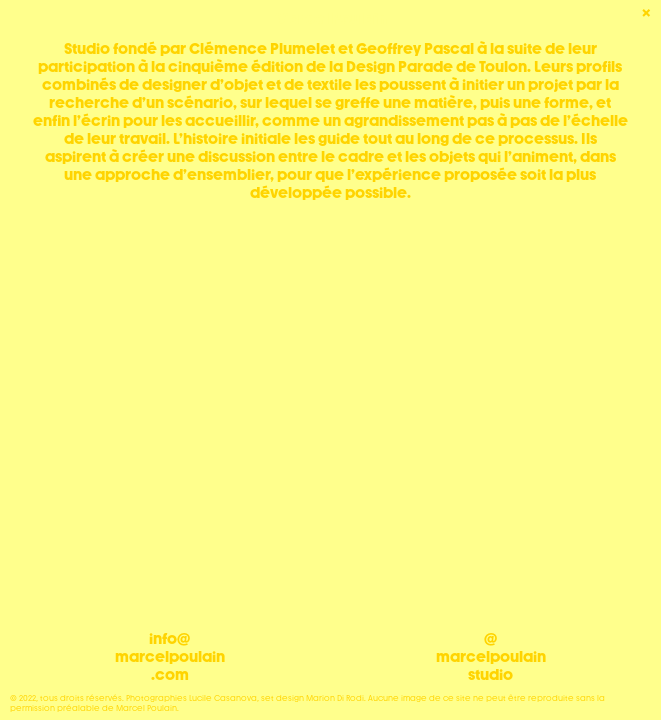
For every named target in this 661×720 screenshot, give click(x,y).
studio (490, 675)
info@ (169, 639)
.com (170, 675)
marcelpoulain (170, 657)
